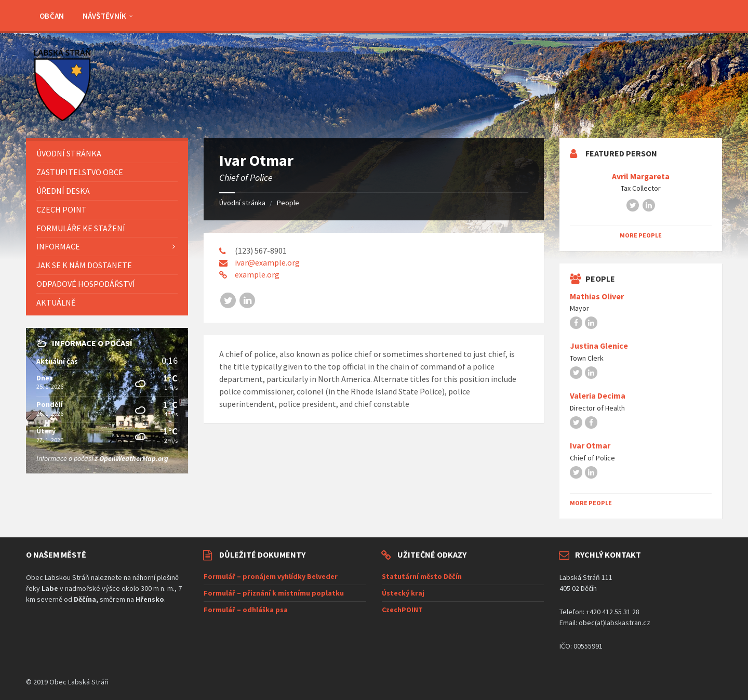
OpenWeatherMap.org (134, 458)
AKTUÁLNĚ (56, 302)
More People (641, 235)
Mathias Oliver (597, 296)
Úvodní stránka (242, 203)
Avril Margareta (641, 176)
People (288, 203)
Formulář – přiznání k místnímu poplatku (274, 593)
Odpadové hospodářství (86, 284)
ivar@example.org (267, 262)
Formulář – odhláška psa (246, 610)
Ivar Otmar (590, 446)
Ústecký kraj (403, 593)
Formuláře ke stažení (81, 228)
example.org (257, 274)
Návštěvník (105, 16)
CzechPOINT (402, 610)
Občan (52, 16)
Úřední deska (63, 191)
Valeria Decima (598, 396)
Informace (58, 246)
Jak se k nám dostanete (84, 265)
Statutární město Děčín (422, 576)
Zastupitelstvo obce (80, 172)
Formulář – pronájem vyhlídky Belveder (271, 576)
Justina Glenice (599, 346)
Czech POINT (62, 209)
